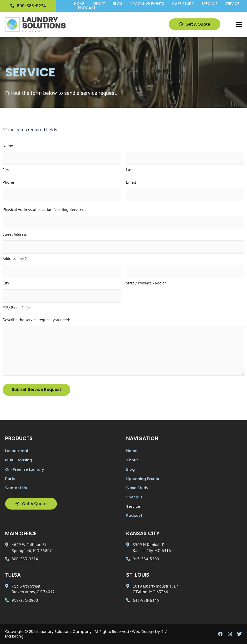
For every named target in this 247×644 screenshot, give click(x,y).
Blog (118, 4)
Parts (10, 479)
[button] (239, 24)
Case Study (183, 4)
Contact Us (16, 488)
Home (79, 4)
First (6, 170)
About (99, 4)
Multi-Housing (19, 460)
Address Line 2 (15, 259)
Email (131, 182)
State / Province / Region (146, 283)
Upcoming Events (147, 4)
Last (129, 170)
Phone (8, 182)
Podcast (87, 8)
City (6, 283)
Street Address (15, 234)
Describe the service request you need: (36, 320)
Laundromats (18, 451)
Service (232, 4)
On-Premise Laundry (25, 469)
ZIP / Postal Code (16, 308)
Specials (210, 4)
